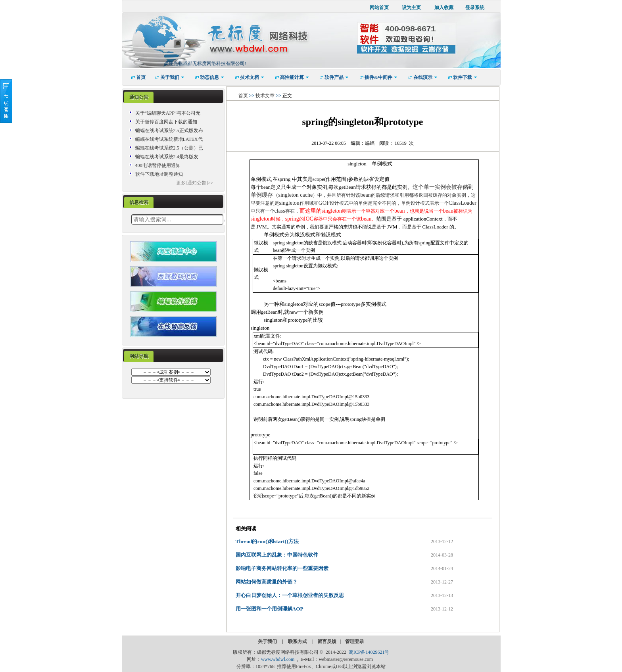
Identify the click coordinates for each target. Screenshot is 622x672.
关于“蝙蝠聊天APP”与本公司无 (168, 113)
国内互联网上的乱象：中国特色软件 (277, 555)
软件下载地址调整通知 (159, 174)
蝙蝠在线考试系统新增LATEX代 (169, 139)
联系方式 (298, 641)
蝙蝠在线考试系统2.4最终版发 (167, 157)
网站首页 (379, 8)
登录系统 (475, 8)
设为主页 (411, 8)
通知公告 (139, 97)
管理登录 (355, 641)
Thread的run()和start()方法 (267, 541)
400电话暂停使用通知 (158, 165)
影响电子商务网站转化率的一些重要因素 (282, 568)
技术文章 (265, 96)
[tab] (139, 97)
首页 (243, 96)
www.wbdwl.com (278, 659)
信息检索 (139, 202)
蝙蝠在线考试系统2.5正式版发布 (169, 131)
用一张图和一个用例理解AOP (270, 609)
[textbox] (177, 219)
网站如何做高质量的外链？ (267, 582)
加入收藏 (444, 8)
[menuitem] (136, 77)
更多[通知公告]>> (195, 183)
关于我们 (268, 641)
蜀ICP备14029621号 (369, 652)
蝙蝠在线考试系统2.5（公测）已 (169, 148)
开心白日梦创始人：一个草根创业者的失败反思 (290, 595)
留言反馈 (327, 641)
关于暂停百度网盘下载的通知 (166, 122)
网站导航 (139, 356)
